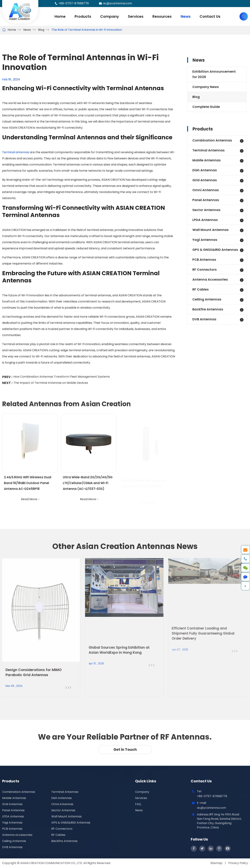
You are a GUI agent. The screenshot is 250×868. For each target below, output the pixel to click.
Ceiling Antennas (207, 299)
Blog (41, 30)
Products (83, 16)
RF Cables (201, 289)
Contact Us (210, 16)
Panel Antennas (206, 200)
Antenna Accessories (210, 279)
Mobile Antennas (206, 160)
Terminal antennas (16, 152)
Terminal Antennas (208, 150)
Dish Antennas (205, 170)
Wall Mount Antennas (210, 230)
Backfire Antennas (208, 309)
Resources (162, 16)
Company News (206, 87)
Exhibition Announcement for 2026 (214, 74)
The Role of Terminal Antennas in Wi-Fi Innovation (87, 30)
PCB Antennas (204, 260)
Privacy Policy (238, 863)
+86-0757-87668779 (74, 3)
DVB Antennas (204, 319)
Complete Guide (206, 107)
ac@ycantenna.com (118, 3)
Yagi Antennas (205, 240)
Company (110, 16)
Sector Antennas (206, 210)
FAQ (138, 804)
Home (60, 16)
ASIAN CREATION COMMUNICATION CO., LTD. (52, 863)
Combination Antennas (212, 140)
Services (136, 16)
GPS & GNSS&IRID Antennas (215, 250)
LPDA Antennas (205, 220)
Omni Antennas (206, 190)
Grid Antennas (205, 180)
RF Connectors (204, 269)
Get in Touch (125, 749)
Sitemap (216, 863)
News (186, 16)
